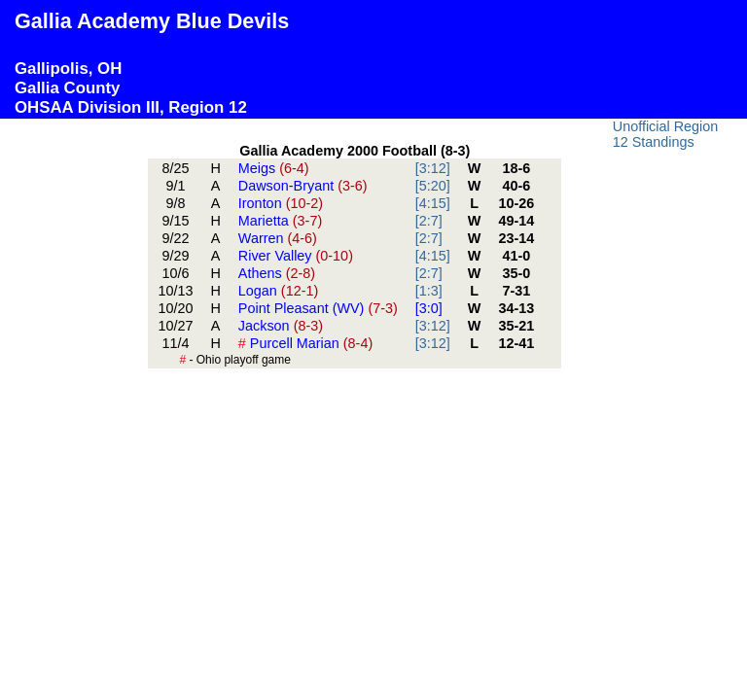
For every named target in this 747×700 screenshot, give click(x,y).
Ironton (281, 203)
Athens (277, 273)
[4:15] (433, 203)
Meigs (274, 168)
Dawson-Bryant (303, 186)
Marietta (280, 221)
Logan (278, 291)
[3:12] (433, 168)
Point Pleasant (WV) (318, 308)
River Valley (296, 256)
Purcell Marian (305, 343)
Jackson (281, 326)
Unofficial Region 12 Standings (666, 134)
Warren (278, 238)
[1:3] (429, 291)
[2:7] (429, 221)
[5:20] (433, 186)
